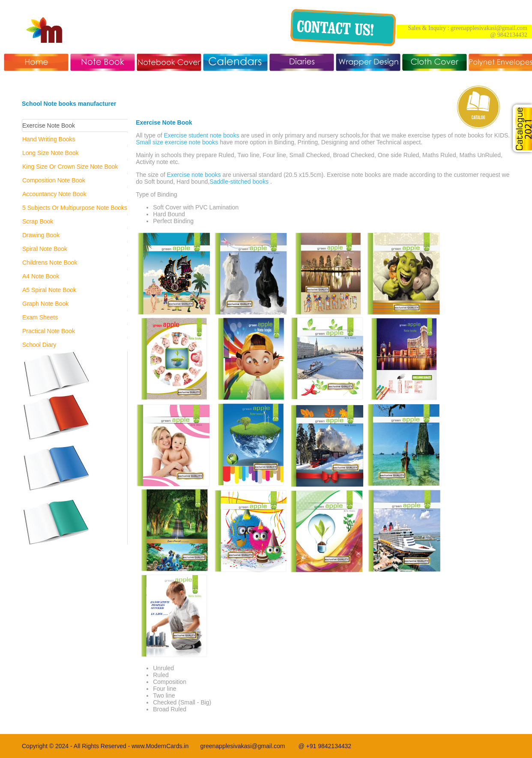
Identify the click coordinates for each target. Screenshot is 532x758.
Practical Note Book (49, 331)
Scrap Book (38, 221)
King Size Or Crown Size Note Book (70, 167)
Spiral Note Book (45, 249)
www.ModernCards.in (166, 746)
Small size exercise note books (177, 142)
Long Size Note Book (51, 153)
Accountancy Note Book (54, 194)
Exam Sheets (40, 317)
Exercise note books (194, 175)
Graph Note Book (45, 304)
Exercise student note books (202, 135)
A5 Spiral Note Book (49, 290)
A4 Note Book (41, 276)
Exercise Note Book (49, 125)
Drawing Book (41, 235)
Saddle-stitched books (239, 182)
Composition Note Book (54, 180)
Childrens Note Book (50, 263)
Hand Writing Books (49, 139)
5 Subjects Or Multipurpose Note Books (75, 208)
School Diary (39, 345)
